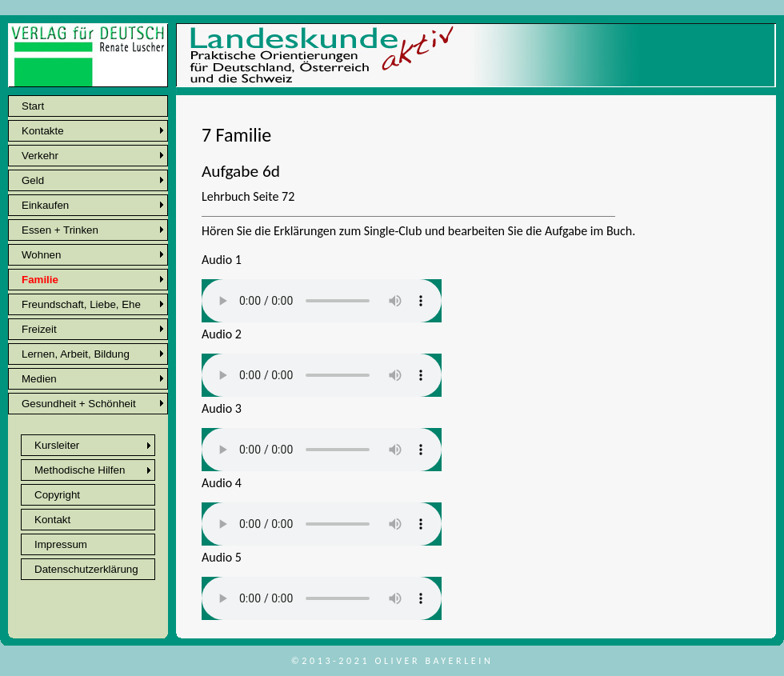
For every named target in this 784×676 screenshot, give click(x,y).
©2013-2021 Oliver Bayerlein (392, 661)
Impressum (61, 544)
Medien (39, 379)
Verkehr (40, 156)
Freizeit (39, 329)
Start (33, 106)
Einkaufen (45, 205)
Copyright (57, 495)
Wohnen (41, 255)
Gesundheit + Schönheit (79, 404)
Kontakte (43, 131)
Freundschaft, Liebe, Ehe (81, 304)
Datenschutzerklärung (86, 569)
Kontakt (52, 520)
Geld (33, 180)
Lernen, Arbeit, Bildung (76, 354)
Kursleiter (57, 445)
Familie (40, 280)
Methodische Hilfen (80, 470)
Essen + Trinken (60, 230)
